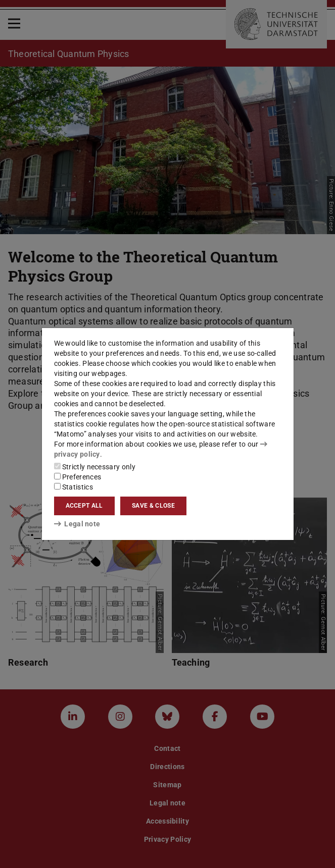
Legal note (77, 524)
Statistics (74, 487)
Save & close (153, 506)
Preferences (78, 477)
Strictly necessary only (95, 467)
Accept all (84, 506)
